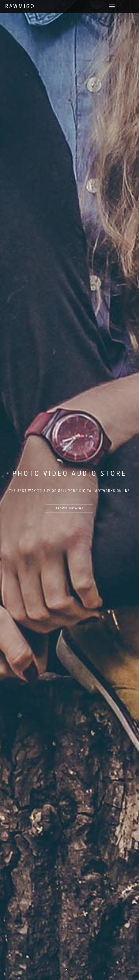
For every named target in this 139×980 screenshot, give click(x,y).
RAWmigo (20, 6)
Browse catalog (69, 508)
